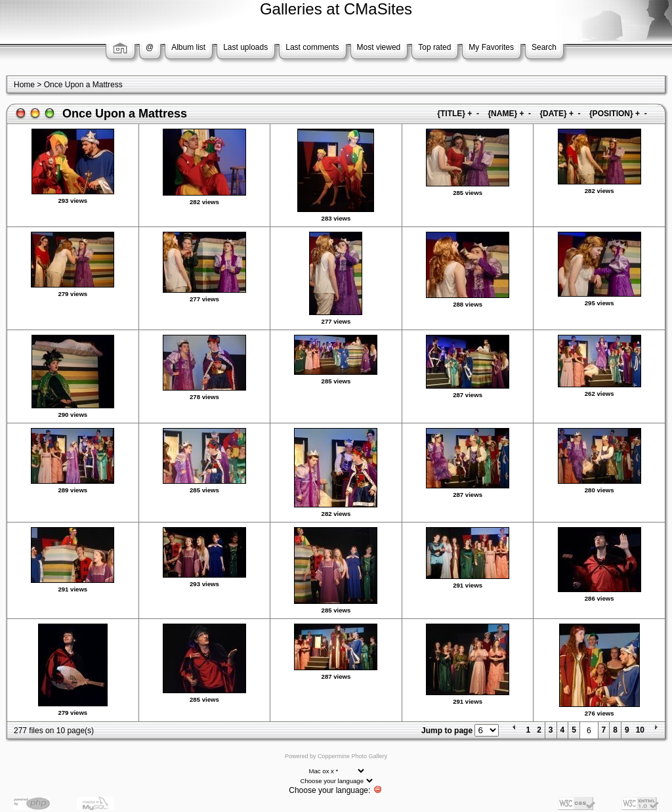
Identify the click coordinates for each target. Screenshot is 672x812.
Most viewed (379, 47)
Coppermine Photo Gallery (352, 756)
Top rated (434, 47)
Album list (188, 47)
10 (640, 730)
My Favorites (491, 47)
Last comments (312, 47)
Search (544, 47)
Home (24, 85)
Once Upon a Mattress (83, 85)
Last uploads (245, 47)
